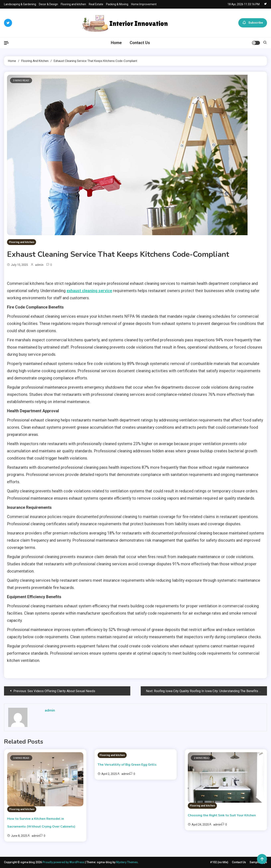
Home (116, 43)
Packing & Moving (117, 4)
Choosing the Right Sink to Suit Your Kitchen (222, 815)
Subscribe (253, 23)
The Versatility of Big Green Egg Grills (127, 765)
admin (39, 265)
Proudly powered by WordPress (64, 862)
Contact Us (140, 43)
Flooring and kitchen (73, 4)
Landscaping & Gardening (20, 4)
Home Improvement (144, 4)
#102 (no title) (219, 862)
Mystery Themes (127, 862)
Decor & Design (48, 4)
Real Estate (96, 4)
